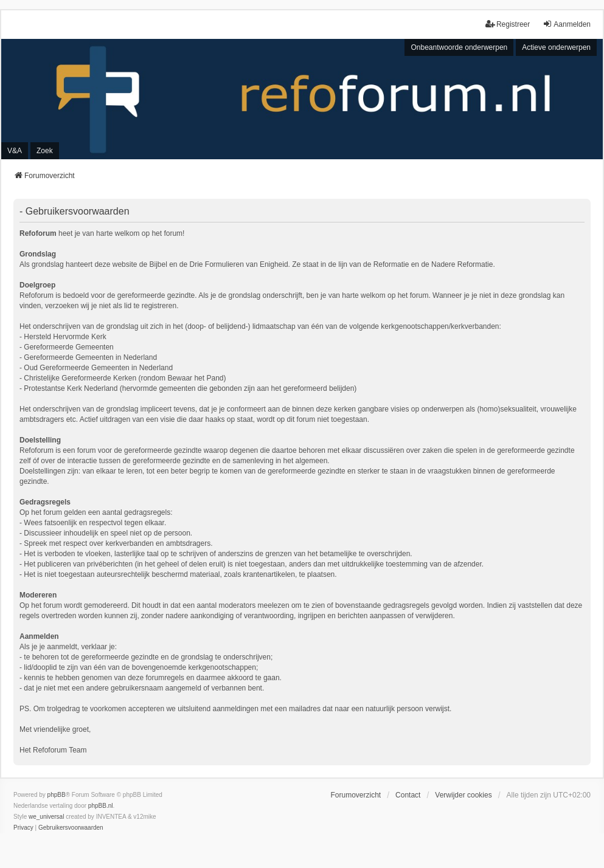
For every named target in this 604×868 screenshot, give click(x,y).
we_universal (46, 817)
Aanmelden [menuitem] (567, 24)
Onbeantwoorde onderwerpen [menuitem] (459, 47)
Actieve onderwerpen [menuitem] (556, 47)
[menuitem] (23, 828)
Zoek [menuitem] (45, 151)
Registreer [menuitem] (508, 24)
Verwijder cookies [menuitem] (463, 795)
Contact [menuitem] (408, 795)
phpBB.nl (101, 806)
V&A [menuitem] (15, 151)
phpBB (57, 795)
